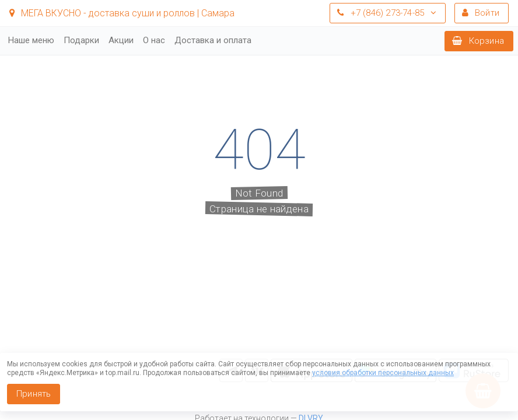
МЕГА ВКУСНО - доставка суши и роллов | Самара (122, 13)
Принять (34, 394)
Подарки (81, 40)
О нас (154, 40)
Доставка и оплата (213, 40)
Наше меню (31, 40)
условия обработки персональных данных (383, 373)
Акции (121, 40)
